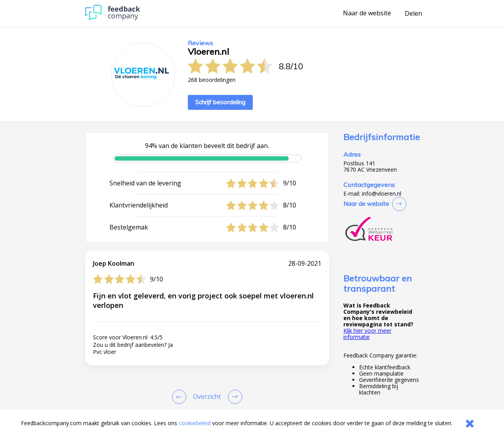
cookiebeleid (195, 423)
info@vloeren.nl (382, 194)
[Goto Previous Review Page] (181, 397)
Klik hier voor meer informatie (367, 334)
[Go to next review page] (233, 397)
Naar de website (367, 13)
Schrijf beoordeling (220, 102)
